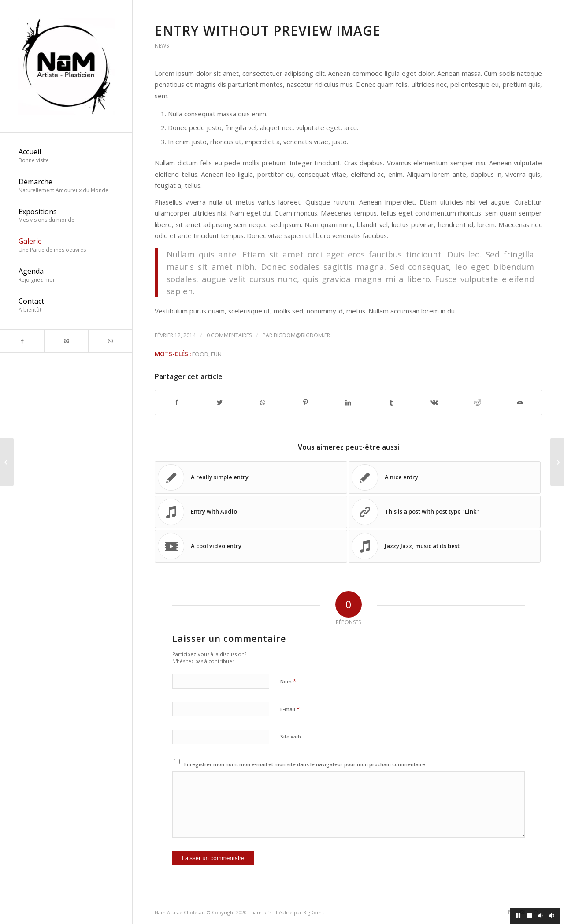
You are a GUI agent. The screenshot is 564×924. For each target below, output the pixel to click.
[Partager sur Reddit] (477, 402)
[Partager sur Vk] (434, 402)
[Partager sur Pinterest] (305, 402)
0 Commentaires (229, 335)
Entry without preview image (268, 31)
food (200, 354)
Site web (291, 736)
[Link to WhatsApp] (110, 341)
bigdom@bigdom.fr (302, 335)
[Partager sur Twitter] (219, 402)
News (162, 46)
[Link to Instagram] (66, 341)
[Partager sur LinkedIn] (349, 402)
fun (216, 354)
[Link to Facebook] (22, 341)
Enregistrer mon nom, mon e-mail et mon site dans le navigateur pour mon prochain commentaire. (305, 764)
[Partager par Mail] (521, 402)
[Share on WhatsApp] (263, 402)
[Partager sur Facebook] (176, 402)
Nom (288, 681)
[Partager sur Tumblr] (391, 402)
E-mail (290, 709)
